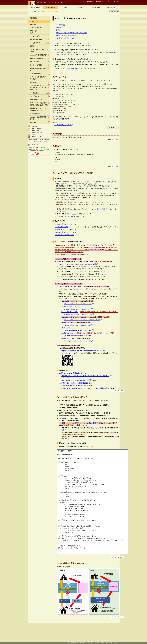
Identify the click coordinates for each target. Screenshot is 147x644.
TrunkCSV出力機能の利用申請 (40, 118)
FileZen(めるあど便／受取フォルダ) (40, 78)
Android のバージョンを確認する (73, 386)
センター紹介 (36, 8)
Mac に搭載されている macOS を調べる (75, 380)
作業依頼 (40, 122)
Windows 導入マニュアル (64, 224)
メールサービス (40, 36)
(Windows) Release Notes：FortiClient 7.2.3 (77, 314)
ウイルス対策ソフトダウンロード (40, 51)
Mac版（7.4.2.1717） (68, 328)
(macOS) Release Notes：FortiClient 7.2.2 (77, 341)
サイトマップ (92, 1)
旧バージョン (101, 209)
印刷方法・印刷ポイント (40, 58)
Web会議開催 (40, 93)
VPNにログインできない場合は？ (67, 36)
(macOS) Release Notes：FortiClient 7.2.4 (77, 336)
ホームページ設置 (40, 65)
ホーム (117, 1)
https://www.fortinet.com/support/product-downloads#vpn (77, 264)
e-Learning (62, 55)
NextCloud (40, 82)
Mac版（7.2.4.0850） (68, 333)
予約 (66, 8)
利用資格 (59, 28)
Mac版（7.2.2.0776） (68, 338)
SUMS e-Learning (40, 74)
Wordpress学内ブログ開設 (40, 69)
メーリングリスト (40, 43)
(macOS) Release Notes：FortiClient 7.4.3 (77, 325)
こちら (74, 214)
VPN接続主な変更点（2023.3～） (67, 38)
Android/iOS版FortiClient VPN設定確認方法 (74, 383)
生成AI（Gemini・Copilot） (40, 32)
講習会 (40, 46)
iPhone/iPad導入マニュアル (64, 232)
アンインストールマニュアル (64, 235)
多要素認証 (40, 18)
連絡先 (99, 1)
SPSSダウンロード (40, 96)
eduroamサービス (40, 114)
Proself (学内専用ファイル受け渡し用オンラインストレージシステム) (40, 87)
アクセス (84, 1)
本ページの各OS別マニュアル (75, 69)
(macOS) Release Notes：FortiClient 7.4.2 (77, 330)
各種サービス (51, 8)
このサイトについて (108, 1)
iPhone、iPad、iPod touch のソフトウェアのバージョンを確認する (84, 388)
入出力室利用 (40, 62)
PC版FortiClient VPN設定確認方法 (71, 373)
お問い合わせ (111, 8)
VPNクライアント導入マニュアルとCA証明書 (71, 33)
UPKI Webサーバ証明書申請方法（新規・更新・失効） (40, 104)
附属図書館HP (112, 52)
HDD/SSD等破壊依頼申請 (40, 55)
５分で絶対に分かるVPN (62, 125)
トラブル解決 (96, 8)
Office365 (40, 24)
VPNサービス (40, 21)
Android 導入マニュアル (63, 229)
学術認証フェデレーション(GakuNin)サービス (40, 109)
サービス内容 (61, 25)
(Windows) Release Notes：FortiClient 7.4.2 (77, 309)
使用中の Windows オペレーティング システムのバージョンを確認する (85, 376)
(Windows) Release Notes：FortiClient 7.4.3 (77, 304)
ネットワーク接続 (40, 39)
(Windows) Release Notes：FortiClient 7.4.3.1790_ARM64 (82, 320)
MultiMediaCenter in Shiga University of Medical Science (49, 4)
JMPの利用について (40, 99)
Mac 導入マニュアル (61, 227)
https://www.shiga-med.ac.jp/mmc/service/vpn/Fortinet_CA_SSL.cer (83, 351)
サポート (81, 8)
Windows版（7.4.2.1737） (70, 307)
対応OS (59, 30)
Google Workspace (40, 28)
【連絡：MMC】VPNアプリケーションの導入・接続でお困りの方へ (84, 423)
